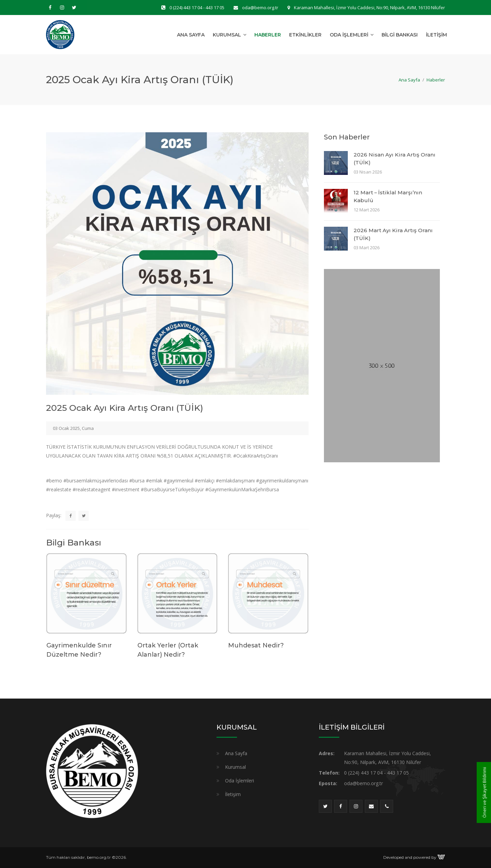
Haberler (268, 35)
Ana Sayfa (191, 35)
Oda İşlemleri (349, 35)
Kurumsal (227, 35)
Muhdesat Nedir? (256, 645)
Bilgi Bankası (400, 35)
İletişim (436, 35)
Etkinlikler (305, 35)
